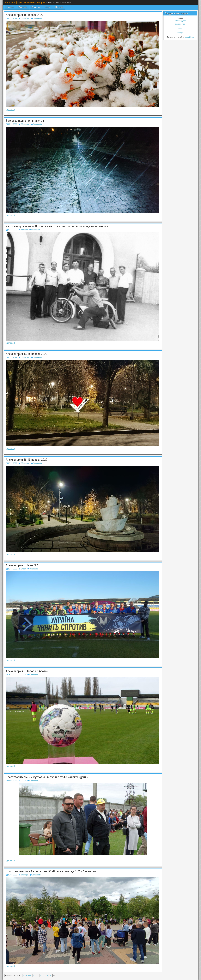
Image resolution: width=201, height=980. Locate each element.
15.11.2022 (12, 357)
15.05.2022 (12, 781)
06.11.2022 (12, 675)
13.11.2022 (12, 463)
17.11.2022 (12, 124)
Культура (36, 7)
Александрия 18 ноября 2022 (25, 15)
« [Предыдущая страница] (34, 975)
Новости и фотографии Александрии (24, 2)
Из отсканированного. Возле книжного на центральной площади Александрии (57, 226)
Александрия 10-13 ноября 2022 (27, 460)
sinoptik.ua (189, 37)
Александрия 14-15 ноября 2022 (27, 354)
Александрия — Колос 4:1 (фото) (27, 671)
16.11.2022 (12, 230)
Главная (10, 7)
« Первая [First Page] (27, 975)
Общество (23, 7)
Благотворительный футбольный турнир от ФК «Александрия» (47, 777)
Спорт (47, 7)
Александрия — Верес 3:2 (22, 565)
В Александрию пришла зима (25, 121)
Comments (37, 18)
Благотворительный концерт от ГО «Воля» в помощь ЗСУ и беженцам (51, 871)
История (59, 7)
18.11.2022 (12, 18)
